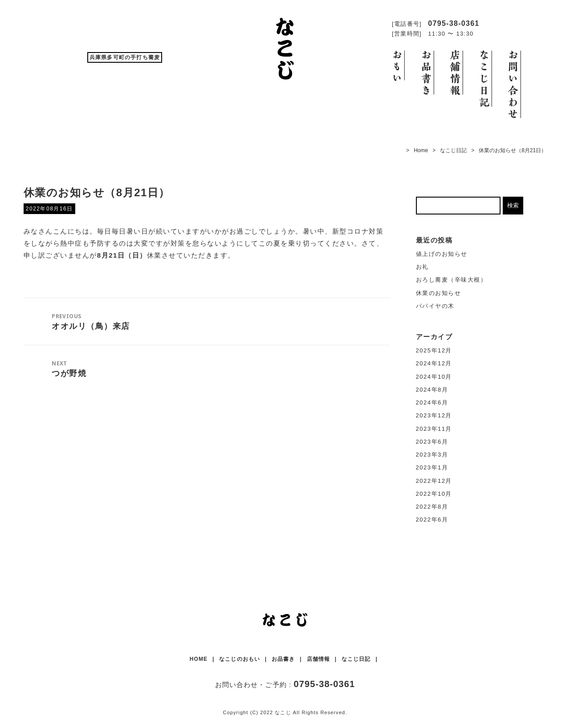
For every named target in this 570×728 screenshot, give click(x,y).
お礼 (422, 267)
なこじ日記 (453, 150)
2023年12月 (434, 415)
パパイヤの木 (435, 306)
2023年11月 (434, 429)
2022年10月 (434, 494)
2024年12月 (434, 363)
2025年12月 (434, 350)
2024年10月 (434, 377)
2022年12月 (434, 481)
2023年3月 (432, 455)
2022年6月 (432, 520)
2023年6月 (432, 442)
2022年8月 (432, 507)
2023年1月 (432, 467)
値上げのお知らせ (442, 254)
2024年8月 (432, 390)
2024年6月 (432, 402)
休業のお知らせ (439, 293)
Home (421, 150)
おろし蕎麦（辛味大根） (452, 280)
